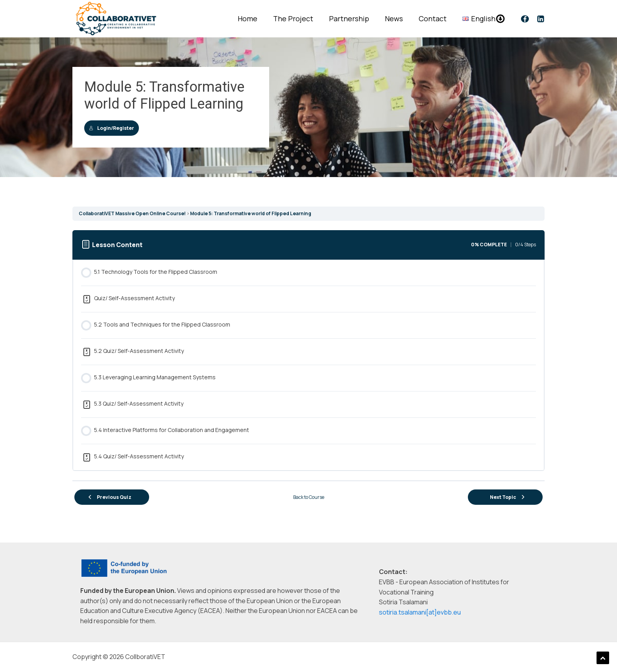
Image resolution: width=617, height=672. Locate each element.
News (394, 18)
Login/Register (112, 128)
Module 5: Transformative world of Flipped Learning (251, 213)
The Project (293, 18)
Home (248, 18)
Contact (433, 18)
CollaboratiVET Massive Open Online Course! (132, 213)
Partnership (349, 18)
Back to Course (309, 497)
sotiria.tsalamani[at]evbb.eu (420, 612)
